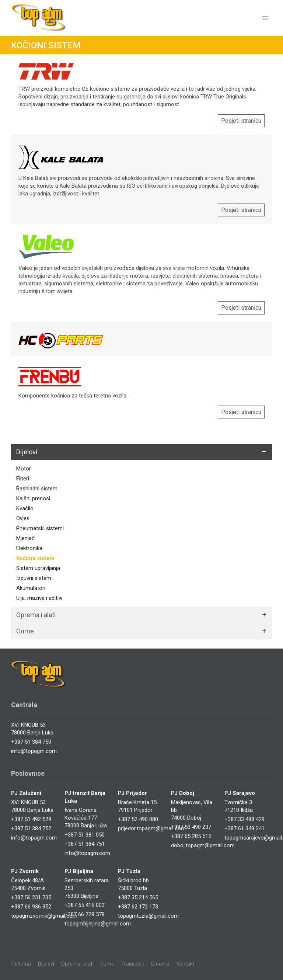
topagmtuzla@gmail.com (148, 916)
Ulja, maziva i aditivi (39, 598)
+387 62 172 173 (138, 907)
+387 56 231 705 (31, 897)
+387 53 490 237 (191, 827)
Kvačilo (25, 508)
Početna (21, 964)
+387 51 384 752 (31, 828)
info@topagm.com (34, 751)
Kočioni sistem (35, 558)
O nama (160, 964)
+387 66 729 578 (85, 914)
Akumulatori (31, 588)
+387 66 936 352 (31, 907)
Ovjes (23, 518)
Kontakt (186, 964)
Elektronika (29, 548)
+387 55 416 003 (85, 905)
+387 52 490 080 (138, 819)
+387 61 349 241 (244, 828)
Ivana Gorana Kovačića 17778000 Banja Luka (86, 818)
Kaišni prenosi (33, 498)
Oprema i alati (77, 964)
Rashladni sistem (37, 489)
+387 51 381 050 (85, 835)
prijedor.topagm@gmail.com (152, 828)
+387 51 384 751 (85, 844)
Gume (107, 964)
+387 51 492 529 (31, 819)
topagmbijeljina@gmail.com (98, 924)
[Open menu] (265, 18)
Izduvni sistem (34, 578)
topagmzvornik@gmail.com (44, 916)
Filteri (23, 479)
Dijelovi (46, 964)
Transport (133, 964)
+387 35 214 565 (138, 897)
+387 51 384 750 (31, 742)
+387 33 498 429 (244, 819)
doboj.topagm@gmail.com (203, 845)
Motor (24, 469)
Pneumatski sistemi (40, 528)
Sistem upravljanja (38, 568)
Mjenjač (25, 538)
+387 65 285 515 (191, 836)
